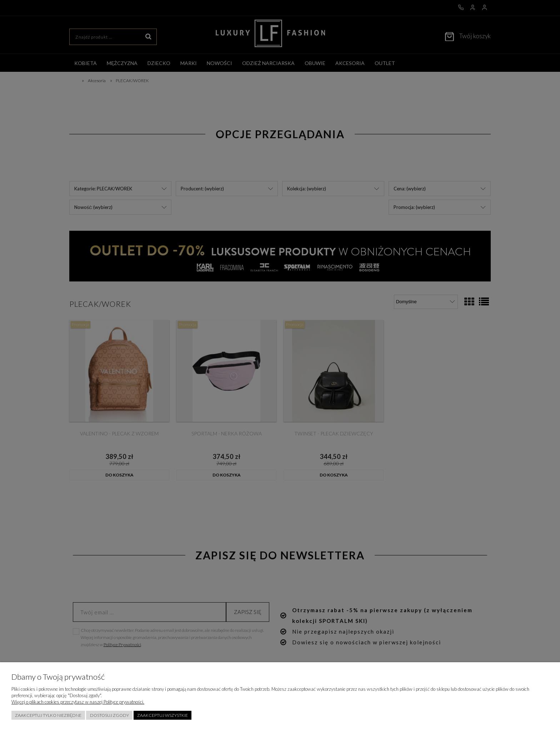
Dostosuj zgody (109, 715)
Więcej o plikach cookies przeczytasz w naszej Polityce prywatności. (78, 702)
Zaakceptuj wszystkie (162, 715)
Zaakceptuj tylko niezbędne (48, 715)
